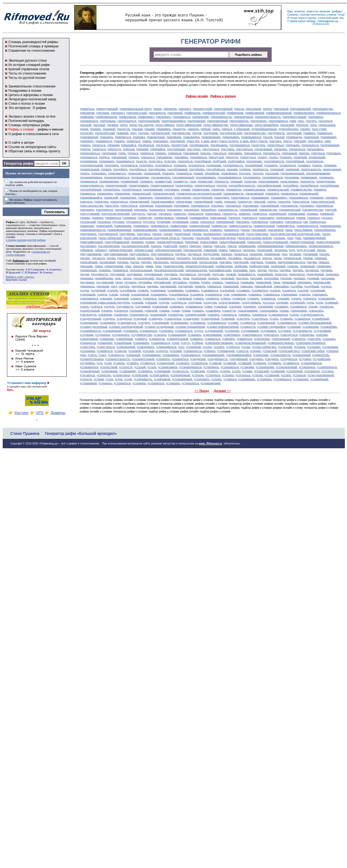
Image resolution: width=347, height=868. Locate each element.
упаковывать (231, 137)
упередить (258, 145)
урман (149, 266)
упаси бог (193, 141)
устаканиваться (311, 363)
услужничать (121, 335)
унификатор (192, 113)
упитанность (271, 153)
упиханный (119, 157)
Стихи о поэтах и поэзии (26, 104)
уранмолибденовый (170, 242)
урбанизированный (270, 246)
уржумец (225, 262)
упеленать (162, 145)
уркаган (138, 266)
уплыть (317, 165)
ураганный (259, 230)
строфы (10, 237)
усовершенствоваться (310, 343)
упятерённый (225, 222)
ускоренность (139, 315)
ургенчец (249, 250)
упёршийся (157, 149)
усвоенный (121, 298)
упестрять (227, 149)
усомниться (105, 351)
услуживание (250, 331)
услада (294, 315)
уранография (208, 242)
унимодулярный (107, 109)
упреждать (101, 202)
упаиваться (324, 133)
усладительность (312, 315)
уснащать (329, 339)
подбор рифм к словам (198, 400)
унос (301, 121)
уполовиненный (183, 177)
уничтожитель (239, 121)
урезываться (252, 258)
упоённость (260, 169)
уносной (86, 125)
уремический (292, 258)
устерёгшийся (159, 375)
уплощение (214, 165)
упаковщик (174, 137)
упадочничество (255, 133)
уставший (245, 363)
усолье (246, 347)
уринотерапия (114, 266)
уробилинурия (259, 266)
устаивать (274, 363)
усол (181, 347)
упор (193, 181)
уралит (168, 234)
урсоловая (327, 278)
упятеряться (293, 222)
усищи (186, 310)
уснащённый (123, 343)
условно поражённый (190, 327)
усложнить (130, 331)
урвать (223, 250)
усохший (176, 351)
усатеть (102, 294)
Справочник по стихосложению (32, 51)
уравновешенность (93, 230)
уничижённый (243, 117)
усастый (303, 290)
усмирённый (124, 339)
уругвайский (162, 282)
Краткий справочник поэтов (29, 69)
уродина (285, 270)
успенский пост (289, 351)
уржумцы (256, 262)
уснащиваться (160, 343)
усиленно (249, 306)
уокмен (305, 129)
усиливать (281, 306)
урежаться (240, 254)
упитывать (333, 153)
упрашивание (260, 197)
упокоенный (152, 173)
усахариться (213, 294)
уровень (293, 266)
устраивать (264, 379)
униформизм (127, 117)
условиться (248, 323)
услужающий (214, 331)
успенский (270, 351)
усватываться (89, 298)
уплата (273, 157)
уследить (144, 323)
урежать (226, 254)
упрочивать (181, 206)
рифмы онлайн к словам (130, 400)
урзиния (270, 262)
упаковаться (123, 137)
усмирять (228, 339)
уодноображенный (264, 129)
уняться (227, 129)
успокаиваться (191, 355)
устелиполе (312, 371)
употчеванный (153, 189)
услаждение (191, 319)
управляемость (233, 193)
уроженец (332, 274)
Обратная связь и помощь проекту (34, 151)
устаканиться (89, 367)
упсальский (88, 222)
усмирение (107, 339)
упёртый (128, 149)
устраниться (122, 383)
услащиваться (127, 323)
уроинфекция (104, 278)
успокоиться (180, 359)
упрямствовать (164, 218)
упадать (143, 133)
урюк (276, 282)
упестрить (194, 149)
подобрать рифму (296, 404)
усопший (134, 351)
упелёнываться (239, 145)
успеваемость (192, 351)
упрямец (97, 218)
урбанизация (247, 246)
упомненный (129, 181)
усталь (152, 367)
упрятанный (218, 218)
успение (255, 351)
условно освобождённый (126, 327)
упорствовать (289, 181)
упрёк (218, 202)
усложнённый (112, 331)
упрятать (234, 218)
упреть (271, 202)
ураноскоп (254, 242)
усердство (210, 302)
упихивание (164, 157)
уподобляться (215, 169)
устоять (216, 379)
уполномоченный (292, 173)
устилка (257, 375)
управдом (218, 189)
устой (128, 379)
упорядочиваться (162, 185)
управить (320, 189)
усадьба (112, 290)
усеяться (96, 306)
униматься (87, 109)
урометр (175, 278)
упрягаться (259, 214)
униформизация (106, 117)
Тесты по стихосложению (27, 73)
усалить (275, 290)
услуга (199, 331)
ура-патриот (88, 246)
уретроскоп (161, 262)
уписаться (219, 153)
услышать (194, 335)
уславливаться (278, 315)
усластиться (259, 319)
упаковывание (211, 137)
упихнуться (248, 157)
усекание (283, 298)
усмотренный (281, 339)
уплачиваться (125, 161)
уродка (85, 274)
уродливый (117, 274)
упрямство (145, 218)
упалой (268, 137)
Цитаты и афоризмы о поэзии (31, 95)
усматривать (232, 335)
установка (247, 367)
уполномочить (160, 177)
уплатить (286, 157)
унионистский (202, 109)
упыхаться (207, 222)
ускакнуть (229, 310)
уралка (197, 234)
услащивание (89, 323)
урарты (207, 246)
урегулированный (115, 254)
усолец (207, 347)
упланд (262, 157)
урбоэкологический (168, 250)
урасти (232, 246)
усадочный (98, 290)
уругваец (130, 282)
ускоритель (176, 315)
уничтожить (258, 121)
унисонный (253, 109)
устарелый (197, 371)
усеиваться (268, 298)
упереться (99, 149)
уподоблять (197, 169)
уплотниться (129, 165)
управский (111, 197)
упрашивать (279, 197)
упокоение (135, 173)
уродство (218, 274)
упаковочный (156, 137)
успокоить (163, 359)
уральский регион (223, 238)
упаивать (309, 133)
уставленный (165, 363)
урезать (324, 254)
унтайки (112, 125)
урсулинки (87, 282)
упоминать (326, 177)
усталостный (108, 367)
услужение (232, 331)
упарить (119, 141)
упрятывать (266, 218)
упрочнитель (289, 206)
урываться (232, 282)
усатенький (88, 294)
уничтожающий (149, 121)
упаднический (160, 133)
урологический (144, 278)
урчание (194, 282)
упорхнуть (307, 181)
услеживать (198, 323)
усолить (219, 347)
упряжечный (296, 214)
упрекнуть (245, 202)
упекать (85, 145)
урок (118, 278)
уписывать (235, 153)
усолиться (233, 347)
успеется (242, 351)
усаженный (158, 290)
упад (133, 133)
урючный (102, 286)
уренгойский (89, 262)
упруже (152, 214)
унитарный (175, 113)
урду (292, 250)
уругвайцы (180, 282)
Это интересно (19, 108)
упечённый (109, 153)
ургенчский (265, 250)
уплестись (155, 161)
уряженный (231, 286)
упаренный (311, 137)
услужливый (322, 331)
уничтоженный (217, 121)
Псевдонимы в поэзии (25, 91)
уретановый (107, 262)
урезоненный (126, 258)
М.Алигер (46, 272)
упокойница (229, 173)
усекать (296, 298)
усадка (84, 290)
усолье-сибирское (264, 347)
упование (330, 165)
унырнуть (179, 129)
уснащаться (88, 343)
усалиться (289, 290)
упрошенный (123, 210)
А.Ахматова (53, 269)
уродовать (171, 274)
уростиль (242, 278)
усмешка (321, 335)
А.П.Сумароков (35, 269)
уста (100, 363)
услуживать (268, 331)
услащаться (302, 319)
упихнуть (232, 157)
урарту (183, 246)
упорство (250, 181)
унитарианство (323, 109)
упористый (205, 181)
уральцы (279, 238)
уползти (258, 173)
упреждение (184, 202)
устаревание (128, 371)
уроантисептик (173, 266)
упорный (236, 181)
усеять (84, 306)
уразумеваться (108, 234)
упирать (161, 153)
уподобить (120, 169)
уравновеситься (307, 226)
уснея (175, 343)
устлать (286, 375)
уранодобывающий (232, 242)
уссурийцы (87, 363)
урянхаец (246, 286)
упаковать (106, 137)
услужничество (141, 335)
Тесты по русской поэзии (27, 78)
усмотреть (299, 339)
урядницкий (168, 286)
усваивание (239, 294)
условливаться (287, 323)
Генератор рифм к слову (96, 400)
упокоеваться (117, 173)
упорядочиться (204, 185)
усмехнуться (289, 335)
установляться (327, 367)
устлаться (299, 375)
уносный (99, 125)
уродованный (153, 274)
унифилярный (254, 113)
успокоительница (92, 359)
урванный (210, 250)
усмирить (196, 339)
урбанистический (120, 250)
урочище (299, 278)
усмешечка (307, 335)
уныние (149, 129)
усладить (109, 319)
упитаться (318, 153)
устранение (301, 379)
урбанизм (86, 250)
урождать (281, 274)
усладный (140, 319)
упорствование (268, 181)
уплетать (170, 161)
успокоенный (301, 355)
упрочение (146, 206)
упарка (146, 141)
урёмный (321, 258)
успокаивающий (213, 355)
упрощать (141, 210)
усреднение (198, 359)
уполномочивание (318, 173)
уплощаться (196, 165)
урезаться (98, 258)
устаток (225, 371)
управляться (289, 193)
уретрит (146, 262)
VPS (40, 413)
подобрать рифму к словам (254, 400)
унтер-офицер (165, 125)
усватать (305, 294)
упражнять (145, 197)
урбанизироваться (321, 246)
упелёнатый (146, 145)
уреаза (321, 250)
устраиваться (282, 379)
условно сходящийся (271, 327)
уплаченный (317, 157)
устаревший (162, 371)
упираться (174, 153)
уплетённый (203, 161)
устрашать (173, 383)
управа (185, 189)
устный (99, 379)
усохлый (148, 351)
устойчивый (162, 379)
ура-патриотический (135, 246)
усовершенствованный (250, 343)
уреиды (267, 258)
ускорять (244, 315)
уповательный (90, 169)
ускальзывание (248, 310)
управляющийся (91, 197)
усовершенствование (219, 343)
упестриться (210, 149)
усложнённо (328, 327)
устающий (277, 371)
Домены (58, 413)
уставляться (199, 363)
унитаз (267, 109)
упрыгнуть (230, 214)
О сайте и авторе (21, 143)
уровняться (120, 270)
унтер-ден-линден (141, 125)
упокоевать (98, 173)
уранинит (137, 242)
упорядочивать (139, 185)
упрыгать (180, 214)
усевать (225, 298)
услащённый (320, 319)
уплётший (219, 161)
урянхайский (263, 286)
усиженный (160, 306)
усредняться (289, 359)
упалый (279, 137)
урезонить (183, 258)
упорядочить (184, 185)
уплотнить (111, 165)
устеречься (213, 375)
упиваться (147, 153)
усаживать (192, 290)
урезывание (218, 258)
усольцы (300, 347)
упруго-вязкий (90, 214)
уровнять (105, 270)
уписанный (191, 153)
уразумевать (88, 234)
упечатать (281, 149)
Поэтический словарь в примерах (33, 46)
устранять (139, 383)
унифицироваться (328, 113)
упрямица (129, 218)
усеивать (253, 298)
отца (341, 15)
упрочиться (233, 206)
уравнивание (123, 226)
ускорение (105, 315)
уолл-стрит (319, 129)
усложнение (310, 327)
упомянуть (180, 181)
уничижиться (89, 121)
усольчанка (87, 351)
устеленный (294, 371)
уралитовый (182, 234)
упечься (133, 153)
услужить (284, 331)
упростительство (91, 206)
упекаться (99, 145)
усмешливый (89, 339)
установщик (109, 371)
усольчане (314, 347)
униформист (146, 117)
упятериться (259, 222)
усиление (235, 306)
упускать (118, 222)
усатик (113, 294)
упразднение (182, 197)
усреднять (272, 359)
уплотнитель (314, 161)
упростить (112, 206)
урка (128, 266)
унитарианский (300, 109)
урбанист (101, 250)
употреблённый (91, 189)
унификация (235, 113)
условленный (266, 323)
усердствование (229, 302)
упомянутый (163, 181)
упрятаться (249, 218)
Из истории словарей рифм (29, 65)
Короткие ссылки (16, 280)
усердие (164, 302)
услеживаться (216, 323)
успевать (210, 351)
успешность (116, 355)
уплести (141, 161)
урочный (313, 278)
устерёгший (140, 375)
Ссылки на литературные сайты (32, 147)
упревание (316, 197)
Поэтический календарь (26, 121)
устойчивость (143, 379)
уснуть (185, 343)
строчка (304, 15)
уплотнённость (274, 161)
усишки (164, 310)
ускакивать (213, 310)
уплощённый (253, 165)
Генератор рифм (18, 163)
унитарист (118, 113)
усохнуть (162, 351)
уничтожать (108, 121)
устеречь (198, 375)
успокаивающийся (239, 355)
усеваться (239, 298)
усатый (124, 294)
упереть (85, 149)
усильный (136, 310)
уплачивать (106, 161)
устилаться (243, 375)
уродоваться (187, 274)
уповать (106, 169)
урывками (247, 282)
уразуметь (144, 234)
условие (233, 323)
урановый (192, 242)
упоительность (311, 169)
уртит (119, 282)
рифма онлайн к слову (288, 408)
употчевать (172, 189)
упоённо (245, 169)
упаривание (328, 137)
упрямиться (113, 218)
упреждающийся (162, 202)
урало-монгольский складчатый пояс (295, 234)
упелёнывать (219, 145)
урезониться (200, 258)
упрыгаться (195, 214)
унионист (184, 109)
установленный (287, 367)
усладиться (124, 319)
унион (157, 109)
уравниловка (179, 226)
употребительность (242, 185)
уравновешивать (170, 230)
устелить (327, 371)
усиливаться (298, 306)
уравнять (216, 230)
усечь (310, 302)
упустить (149, 222)
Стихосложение (16, 246)
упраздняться (240, 197)
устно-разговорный (320, 375)
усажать (143, 290)
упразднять (222, 197)
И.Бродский (13, 272)
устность (86, 379)
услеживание (179, 323)
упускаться (133, 222)
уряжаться (214, 286)
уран (290, 238)
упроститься (129, 206)
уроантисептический (199, 266)
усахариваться (178, 294)
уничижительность (268, 117)
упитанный (289, 153)
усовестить (87, 347)
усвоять (198, 298)
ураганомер (276, 230)
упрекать (230, 202)
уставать (119, 363)
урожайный (265, 274)
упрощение (191, 210)
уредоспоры (211, 254)
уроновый (227, 278)
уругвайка (145, 282)
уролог (127, 278)
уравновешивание (145, 230)
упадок (197, 133)
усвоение (106, 298)
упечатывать (315, 149)
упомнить (146, 181)
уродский (204, 274)
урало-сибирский (110, 238)
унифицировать (304, 113)
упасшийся (315, 141)
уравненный (104, 226)
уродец (273, 270)
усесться (268, 302)
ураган (245, 230)
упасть (288, 141)
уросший (256, 278)
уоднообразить (288, 129)
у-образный (242, 129)
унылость (123, 129)
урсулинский (105, 282)
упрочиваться (200, 206)
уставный (230, 363)
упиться (104, 157)
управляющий (309, 193)
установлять (307, 367)
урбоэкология (192, 250)
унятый (206, 129)
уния (292, 121)
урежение (256, 254)
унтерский (287, 125)
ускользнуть (88, 315)
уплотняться (163, 165)
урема (278, 258)
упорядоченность (92, 185)
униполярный (223, 109)
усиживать (176, 306)
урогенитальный (141, 270)
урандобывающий (117, 242)
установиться (229, 367)
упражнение (128, 197)
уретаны (123, 262)
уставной (215, 363)
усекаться (309, 298)
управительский (278, 189)
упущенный (180, 222)
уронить (213, 278)
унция (84, 129)
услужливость (302, 331)
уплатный (300, 157)
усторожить (202, 379)
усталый (140, 367)
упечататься (297, 149)
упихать (134, 157)
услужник (87, 335)
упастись (275, 141)
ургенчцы (280, 250)
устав (108, 363)
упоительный (332, 169)
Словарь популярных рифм (29, 125)
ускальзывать (268, 310)
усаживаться (210, 290)
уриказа (323, 262)
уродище (326, 270)
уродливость (100, 274)
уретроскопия (208, 262)
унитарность (157, 113)
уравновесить (286, 226)
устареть (212, 371)
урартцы (195, 246)
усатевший (318, 290)
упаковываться (251, 137)
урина (98, 266)
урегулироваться (162, 254)
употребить (290, 185)
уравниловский (199, 226)
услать (274, 319)
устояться (230, 379)
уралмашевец (212, 234)
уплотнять (146, 165)
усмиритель (157, 339)
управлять (272, 193)
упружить (165, 214)
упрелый (259, 202)
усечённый (297, 302)
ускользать (316, 310)
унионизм (170, 109)
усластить (243, 319)
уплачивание (89, 161)
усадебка (296, 286)
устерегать (104, 375)
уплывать (304, 165)
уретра (134, 262)
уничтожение (196, 121)
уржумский (241, 262)
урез (284, 254)
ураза (288, 230)
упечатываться (90, 153)
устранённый (319, 379)
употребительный (269, 185)
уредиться (194, 254)
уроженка (86, 278)
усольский (285, 347)
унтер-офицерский (189, 125)
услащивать (108, 323)
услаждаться (173, 319)
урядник (152, 286)
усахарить (196, 294)
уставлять (183, 363)
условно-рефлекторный (222, 327)
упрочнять (87, 210)
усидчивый (143, 306)
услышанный (177, 335)
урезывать (235, 258)
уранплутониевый (302, 242)
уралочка (187, 238)
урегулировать (139, 254)
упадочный (294, 133)
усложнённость (90, 331)
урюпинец (304, 282)
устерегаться (121, 375)
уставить (132, 363)
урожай (231, 274)
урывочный (263, 282)
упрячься (313, 218)
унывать (95, 129)
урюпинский (321, 282)
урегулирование (91, 254)
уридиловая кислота (291, 262)
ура (305, 222)
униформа (87, 117)
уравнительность (240, 226)
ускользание (299, 310)
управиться (88, 193)
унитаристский (137, 113)
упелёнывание (199, 145)
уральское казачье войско (255, 238)
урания (150, 242)
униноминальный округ (136, 109)
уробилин (241, 266)
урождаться (297, 274)
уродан (262, 270)
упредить (86, 202)
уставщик (259, 363)
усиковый (220, 306)
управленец (105, 193)
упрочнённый (269, 206)
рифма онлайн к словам (96, 411)
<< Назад (202, 391)
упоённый (292, 169)
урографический (220, 270)
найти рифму (318, 404)
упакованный (89, 137)
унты (313, 125)
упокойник (212, 173)
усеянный (331, 302)
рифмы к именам (50, 129)
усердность (179, 302)
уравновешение (330, 226)
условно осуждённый (159, 327)
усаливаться (260, 290)
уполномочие (140, 177)
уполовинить (252, 177)
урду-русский (306, 250)
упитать (304, 153)
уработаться (317, 222)
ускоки (284, 310)
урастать (220, 246)
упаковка (139, 137)
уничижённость (221, 117)
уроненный (198, 278)
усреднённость (218, 359)
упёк (327, 141)
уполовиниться (272, 177)
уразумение (127, 234)
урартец (156, 246)
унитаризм (87, 113)
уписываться (252, 153)
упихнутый (216, 157)
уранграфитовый (91, 242)
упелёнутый (179, 145)
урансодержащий (328, 242)
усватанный (289, 294)
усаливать (243, 290)
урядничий (185, 286)
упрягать (244, 214)
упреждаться (119, 202)
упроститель (301, 202)
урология (162, 278)
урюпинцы (87, 286)
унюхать (193, 129)
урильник (86, 266)
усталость (126, 367)
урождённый (315, 274)
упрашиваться (298, 197)
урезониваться (165, 258)
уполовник (292, 177)
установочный (90, 371)
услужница (102, 335)
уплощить (271, 165)
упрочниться (324, 206)
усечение (282, 302)
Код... (10, 389)
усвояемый (184, 298)
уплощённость (233, 165)
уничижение (200, 117)
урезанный (310, 254)
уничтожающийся (173, 121)
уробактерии (224, 266)
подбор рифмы (224, 400)
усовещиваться (166, 347)
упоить (85, 173)
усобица (197, 343)
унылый (137, 129)
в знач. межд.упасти (254, 141)
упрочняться (104, 210)
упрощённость (228, 210)
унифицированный (279, 113)
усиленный (265, 306)
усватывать (320, 294)
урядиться (138, 286)
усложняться (184, 331)
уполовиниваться (229, 177)
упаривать (87, 141)
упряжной (327, 214)
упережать (293, 145)
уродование (134, 274)
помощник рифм (183, 408)
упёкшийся (129, 145)
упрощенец (174, 210)
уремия (308, 258)
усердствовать (251, 302)
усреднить (256, 359)
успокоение (261, 355)
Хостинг (21, 413)
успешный (133, 355)
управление (122, 193)
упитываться (88, 157)
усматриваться (252, 335)
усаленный (227, 290)
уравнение (87, 226)
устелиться (87, 375)
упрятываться (285, 218)
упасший (300, 141)
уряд (114, 286)
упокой (198, 173)
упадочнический (231, 133)
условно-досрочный (94, 327)
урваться (235, 250)
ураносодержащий (275, 242)
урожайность (247, 274)
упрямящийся (199, 218)
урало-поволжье (257, 234)
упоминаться (89, 181)
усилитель (326, 306)
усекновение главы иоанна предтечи (105, 302)
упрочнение (250, 206)
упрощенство (268, 210)
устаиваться (291, 363)
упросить (284, 202)
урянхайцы (281, 286)
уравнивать (141, 226)
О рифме (39, 108)
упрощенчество (313, 210)
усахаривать (159, 294)
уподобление (157, 169)
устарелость (180, 371)
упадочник (210, 133)
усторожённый (182, 379)
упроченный (163, 206)
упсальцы (104, 222)
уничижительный (294, 117)
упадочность (276, 133)
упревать (331, 197)
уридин (312, 262)
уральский (202, 238)
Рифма (10, 222)
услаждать (155, 319)
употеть (222, 185)
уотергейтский (105, 133)
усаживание (176, 290)
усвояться (212, 298)
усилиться (121, 310)
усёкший (151, 302)
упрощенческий (290, 210)
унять (216, 129)
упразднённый (202, 197)
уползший (272, 173)
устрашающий (210, 383)
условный (294, 327)
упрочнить (307, 206)
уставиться (148, 363)
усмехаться (271, 335)
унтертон (302, 125)
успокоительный (143, 359)
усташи (247, 371)
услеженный (160, 323)
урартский (170, 246)
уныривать (164, 129)
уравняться (231, 230)
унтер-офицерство (216, 125)
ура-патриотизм (109, 246)
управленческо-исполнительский (199, 193)
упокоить (168, 173)
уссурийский (321, 359)
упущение (163, 222)
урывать (217, 282)
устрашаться (190, 383)
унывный (109, 129)
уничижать (163, 117)
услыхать (160, 335)
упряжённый (277, 214)
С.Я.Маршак (30, 272)
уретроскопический (183, 262)
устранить (105, 383)
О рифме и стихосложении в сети (33, 134)
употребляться (131, 189)
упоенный (277, 169)
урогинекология (196, 270)
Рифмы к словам (21, 129)
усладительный (90, 319)
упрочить (217, 206)
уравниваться (159, 226)
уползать (245, 173)
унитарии (102, 113)
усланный (228, 319)
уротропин (271, 278)
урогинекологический (169, 270)
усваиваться (271, 294)
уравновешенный (119, 230)
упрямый (182, 218)
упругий (331, 210)
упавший (122, 133)
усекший (137, 302)
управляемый (254, 193)
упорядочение (325, 181)
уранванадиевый (314, 238)
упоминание (309, 177)
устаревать (145, 371)
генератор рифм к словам (164, 400)
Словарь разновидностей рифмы (33, 42)
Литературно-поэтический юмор (32, 99)
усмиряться (244, 339)
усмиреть (141, 339)
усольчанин (330, 347)
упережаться (310, 145)
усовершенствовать (281, 343)
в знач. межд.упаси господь (220, 141)
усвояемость (166, 298)
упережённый (330, 145)
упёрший (142, 149)
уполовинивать (206, 177)
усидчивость (125, 306)
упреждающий (139, 202)
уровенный (278, 266)
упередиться (275, 145)
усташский (261, 371)
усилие (313, 306)
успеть (92, 355)
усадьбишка (128, 290)
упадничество (181, 133)
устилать (228, 375)
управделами (201, 189)
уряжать (200, 286)
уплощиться (288, 165)
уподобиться (138, 169)
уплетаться (185, 161)
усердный (195, 302)
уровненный (88, 270)
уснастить (314, 339)
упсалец (327, 218)
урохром (286, 278)
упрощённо (208, 210)
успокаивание (151, 355)
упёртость (114, 149)
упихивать (181, 157)
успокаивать (171, 355)
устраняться (156, 383)
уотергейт (86, 133)
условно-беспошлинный (315, 323)
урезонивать (145, 258)
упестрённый (176, 149)
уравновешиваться (195, 230)
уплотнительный (91, 165)
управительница (254, 189)
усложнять (166, 331)
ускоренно (121, 315)
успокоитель (321, 355)
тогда (294, 18)
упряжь (85, 218)
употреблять (111, 189)
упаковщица (191, 137)
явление (325, 11)
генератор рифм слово (106, 404)
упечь (122, 153)
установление (265, 367)
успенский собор (313, 351)
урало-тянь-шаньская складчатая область (151, 238)
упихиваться (198, 157)
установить (211, 367)
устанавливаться (190, 367)
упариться (133, 141)
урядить (124, 286)
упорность (221, 181)
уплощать (180, 165)
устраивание (247, 379)
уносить (311, 121)
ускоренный (158, 315)
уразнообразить (325, 230)
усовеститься (106, 347)
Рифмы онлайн (197, 96)
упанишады (294, 137)
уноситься (325, 121)
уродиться (312, 270)
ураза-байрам (303, 230)
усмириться (212, 339)
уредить (180, 254)
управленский (141, 193)
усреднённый (238, 359)
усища (175, 310)
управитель (233, 189)
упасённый (177, 141)
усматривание (212, 335)
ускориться (229, 315)
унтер (123, 125)
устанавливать (168, 367)
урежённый (272, 254)
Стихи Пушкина (25, 433)
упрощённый (248, 210)
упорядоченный (116, 185)
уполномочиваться (116, 177)
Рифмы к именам (223, 96)
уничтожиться (278, 121)
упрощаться (157, 210)
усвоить (136, 298)
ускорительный (195, 315)
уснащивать (141, 343)
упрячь (301, 218)
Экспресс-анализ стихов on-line (32, 117)
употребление (330, 185)
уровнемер (324, 266)
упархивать (160, 141)
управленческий (164, 193)
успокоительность (118, 359)
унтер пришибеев (266, 125)
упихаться (148, 157)
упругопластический (115, 214)
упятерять (276, 222)
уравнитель (219, 226)
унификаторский (213, 113)
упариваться (104, 141)
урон (186, 278)
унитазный (281, 109)
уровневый (307, 266)
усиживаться (194, 306)
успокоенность (280, 355)
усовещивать (145, 347)
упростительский (323, 202)
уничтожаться (127, 121)
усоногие (120, 351)
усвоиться (149, 298)
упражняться (163, 197)
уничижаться (181, 117)
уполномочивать (91, 177)
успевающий (226, 351)
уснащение (105, 343)
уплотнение (254, 161)
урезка (111, 258)
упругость (138, 214)
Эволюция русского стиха (27, 61)
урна (158, 266)
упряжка (312, 214)
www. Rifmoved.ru (210, 444)
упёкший (113, 145)
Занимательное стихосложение (32, 86)
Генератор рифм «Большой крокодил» (81, 433)
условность (248, 327)
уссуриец (305, 359)
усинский (151, 310)
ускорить (213, 315)
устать (236, 371)
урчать (206, 282)
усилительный (90, 310)
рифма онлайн (274, 404)
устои (109, 379)
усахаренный (140, 294)
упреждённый (203, 202)
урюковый (289, 282)
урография (240, 270)
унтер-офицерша (241, 125)
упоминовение (109, 181)
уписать (206, 153)
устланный (272, 375)
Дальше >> (222, 391)
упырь (194, 222)
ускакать (198, 310)
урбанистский (144, 250)
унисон (239, 109)
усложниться (148, 331)
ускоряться (259, 315)
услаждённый (210, 319)
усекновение (326, 298)
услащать (286, 319)
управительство (301, 189)
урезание (295, 254)
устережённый (180, 375)
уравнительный (264, 226)
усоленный (193, 347)
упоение (232, 169)
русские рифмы (205, 408)
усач (226, 294)
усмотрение (262, 339)
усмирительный (177, 339)
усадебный (311, 286)
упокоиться (184, 173)
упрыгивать (213, 214)
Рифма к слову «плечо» (20, 277)
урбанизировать (296, 246)
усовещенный (126, 347)
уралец (157, 234)
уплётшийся (236, 161)
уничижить (315, 117)
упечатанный (263, 149)
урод (252, 270)
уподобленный (177, 169)
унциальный (327, 125)
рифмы (337, 11)
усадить (326, 286)
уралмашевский (233, 234)
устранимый (88, 383)
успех (102, 355)
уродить (298, 270)
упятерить (243, 222)
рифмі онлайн (190, 411)
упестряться (244, 149)
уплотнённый (295, 161)
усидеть (109, 306)
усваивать (255, 294)
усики (208, 306)
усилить (107, 310)
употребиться (309, 185)
